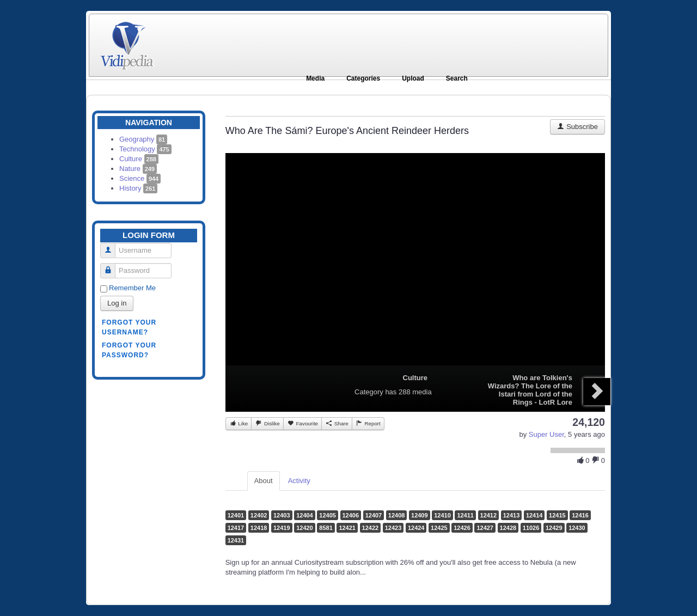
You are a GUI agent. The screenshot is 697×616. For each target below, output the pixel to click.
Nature (138, 169)
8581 (326, 528)
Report (368, 423)
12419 (282, 528)
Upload (413, 78)
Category (369, 392)
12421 (347, 528)
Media (315, 78)
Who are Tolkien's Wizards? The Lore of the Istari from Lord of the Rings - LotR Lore (530, 390)
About (264, 481)
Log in (117, 303)
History (138, 188)
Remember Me (132, 288)
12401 (236, 515)
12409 (420, 515)
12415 (557, 515)
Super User (546, 434)
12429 (554, 528)
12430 (577, 528)
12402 (259, 515)
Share (337, 423)
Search (457, 78)
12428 (508, 528)
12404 (305, 515)
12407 (374, 515)
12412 (489, 515)
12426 (462, 528)
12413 (512, 515)
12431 (236, 540)
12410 (442, 515)
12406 (351, 515)
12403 (282, 515)
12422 (371, 528)
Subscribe (577, 127)
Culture (139, 159)
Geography (143, 139)
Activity (299, 481)
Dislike (267, 423)
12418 (259, 528)
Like (239, 423)
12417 (236, 528)
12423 (393, 528)
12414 (534, 515)
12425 (439, 528)
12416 (580, 515)
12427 (485, 528)
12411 (465, 515)
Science (140, 178)
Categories (363, 78)
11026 (531, 528)
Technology (145, 149)
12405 (328, 515)
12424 (416, 528)
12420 (305, 528)
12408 (397, 515)
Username (112, 246)
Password (112, 266)
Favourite (302, 423)
